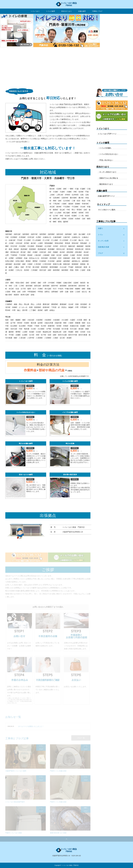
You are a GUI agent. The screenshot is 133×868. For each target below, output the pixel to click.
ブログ (112, 253)
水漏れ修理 (82, 11)
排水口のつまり (66, 11)
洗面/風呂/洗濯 (112, 247)
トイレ (112, 235)
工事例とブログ (97, 11)
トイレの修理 (50, 11)
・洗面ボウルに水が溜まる (108, 178)
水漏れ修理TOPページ (106, 196)
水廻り (112, 229)
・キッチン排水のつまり (107, 172)
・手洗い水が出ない (105, 160)
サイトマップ (103, 204)
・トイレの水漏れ (104, 148)
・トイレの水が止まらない (108, 154)
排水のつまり (103, 167)
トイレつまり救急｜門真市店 (70, 865)
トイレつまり (35, 11)
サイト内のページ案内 (107, 210)
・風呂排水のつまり (105, 184)
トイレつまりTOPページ (107, 134)
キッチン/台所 (112, 241)
